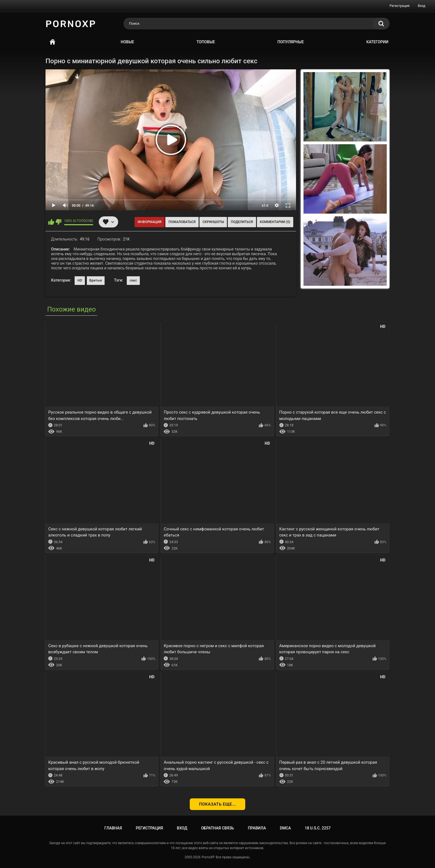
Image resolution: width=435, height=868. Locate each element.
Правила (257, 828)
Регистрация (399, 6)
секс (133, 280)
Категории (377, 42)
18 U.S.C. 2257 (318, 828)
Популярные (291, 42)
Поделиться (242, 222)
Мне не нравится (58, 222)
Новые (127, 42)
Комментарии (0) (275, 222)
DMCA (285, 828)
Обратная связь (217, 828)
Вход (422, 6)
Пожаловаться (182, 222)
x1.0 (265, 206)
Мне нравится (51, 222)
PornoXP (208, 857)
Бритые (96, 280)
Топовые (206, 42)
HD (80, 280)
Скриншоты (213, 222)
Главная (52, 42)
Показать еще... (217, 804)
